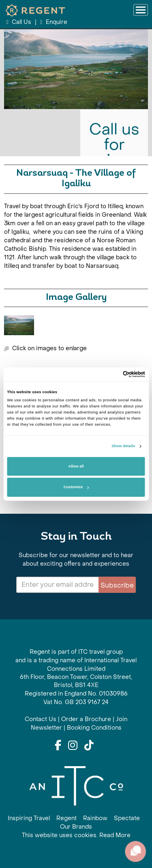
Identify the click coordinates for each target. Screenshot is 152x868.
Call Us (19, 22)
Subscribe (117, 585)
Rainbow (95, 818)
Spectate (127, 818)
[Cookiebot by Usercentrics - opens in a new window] (110, 374)
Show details (123, 446)
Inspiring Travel (29, 818)
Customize (76, 487)
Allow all (76, 466)
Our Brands (76, 827)
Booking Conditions (94, 728)
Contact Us (41, 719)
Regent (66, 818)
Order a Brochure (86, 719)
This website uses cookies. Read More (76, 835)
